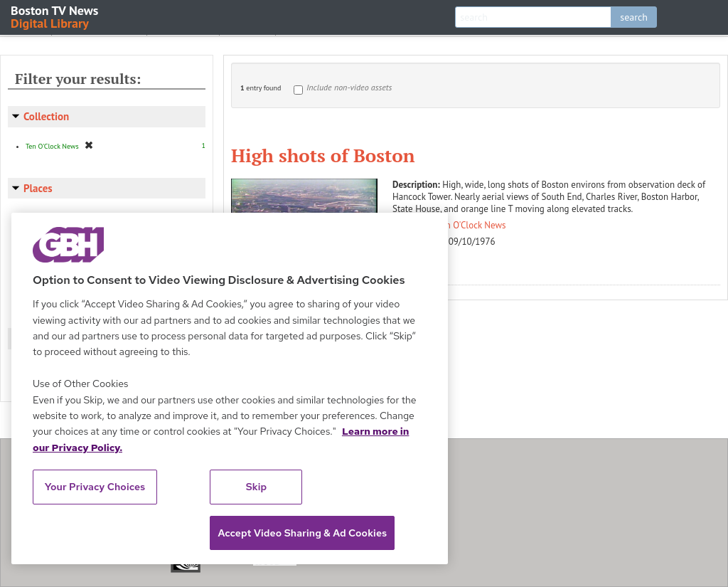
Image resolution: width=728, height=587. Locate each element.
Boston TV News (55, 16)
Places (38, 188)
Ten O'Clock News (472, 225)
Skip (257, 487)
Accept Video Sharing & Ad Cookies (302, 533)
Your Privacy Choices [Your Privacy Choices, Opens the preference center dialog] (95, 487)
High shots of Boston (323, 155)
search (634, 17)
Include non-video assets (349, 87)
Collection (46, 116)
